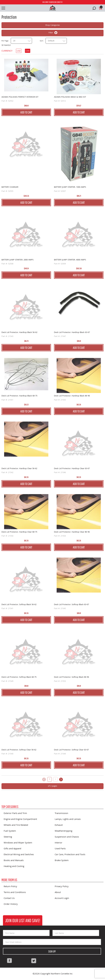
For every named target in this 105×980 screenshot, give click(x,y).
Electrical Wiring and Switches (19, 855)
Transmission (61, 814)
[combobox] (21, 41)
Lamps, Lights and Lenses (68, 819)
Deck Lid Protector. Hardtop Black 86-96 (72, 396)
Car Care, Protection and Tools (70, 855)
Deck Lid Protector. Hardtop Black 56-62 (19, 333)
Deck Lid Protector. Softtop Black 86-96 (71, 677)
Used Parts (60, 849)
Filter (51, 33)
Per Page (5, 41)
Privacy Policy (62, 887)
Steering (8, 837)
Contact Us (9, 898)
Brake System (62, 861)
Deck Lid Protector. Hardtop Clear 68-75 (19, 532)
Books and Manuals (14, 861)
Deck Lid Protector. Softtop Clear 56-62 (19, 750)
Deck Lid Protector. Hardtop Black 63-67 (72, 333)
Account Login (62, 898)
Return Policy (10, 887)
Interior (58, 843)
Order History (11, 904)
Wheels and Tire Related (16, 825)
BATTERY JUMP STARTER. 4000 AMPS (70, 260)
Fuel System (10, 831)
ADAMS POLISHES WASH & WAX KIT (70, 97)
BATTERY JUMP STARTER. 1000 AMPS (70, 187)
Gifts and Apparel (12, 849)
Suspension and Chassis (67, 837)
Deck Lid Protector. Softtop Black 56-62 (19, 605)
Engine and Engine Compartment (20, 819)
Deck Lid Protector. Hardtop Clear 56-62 (19, 469)
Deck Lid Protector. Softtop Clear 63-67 (71, 750)
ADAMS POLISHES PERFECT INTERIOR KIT (20, 97)
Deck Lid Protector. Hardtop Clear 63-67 (72, 469)
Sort (41, 41)
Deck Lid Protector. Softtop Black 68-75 (19, 677)
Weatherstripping (63, 831)
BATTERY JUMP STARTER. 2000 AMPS (17, 260)
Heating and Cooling (14, 867)
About (58, 893)
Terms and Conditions (15, 893)
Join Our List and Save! (23, 920)
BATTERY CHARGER (10, 187)
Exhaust (59, 825)
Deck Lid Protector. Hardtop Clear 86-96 (72, 532)
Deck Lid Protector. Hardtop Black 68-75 (19, 396)
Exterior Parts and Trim (15, 814)
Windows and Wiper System (18, 843)
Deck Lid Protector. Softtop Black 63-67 (71, 605)
